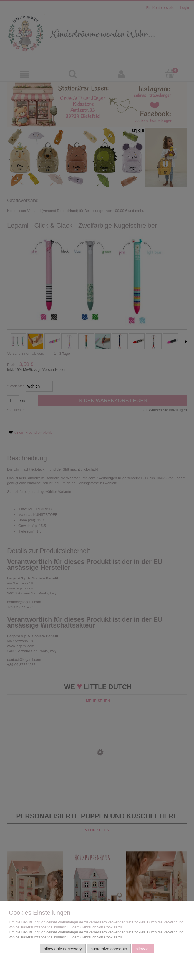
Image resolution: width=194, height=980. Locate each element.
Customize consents (109, 949)
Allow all (143, 949)
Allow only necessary (63, 949)
